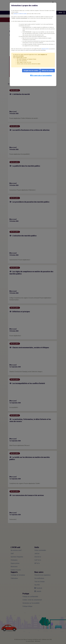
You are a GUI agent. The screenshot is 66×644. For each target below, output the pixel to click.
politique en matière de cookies (20, 14)
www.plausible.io (45, 49)
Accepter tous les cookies (31, 71)
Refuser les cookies (48, 71)
